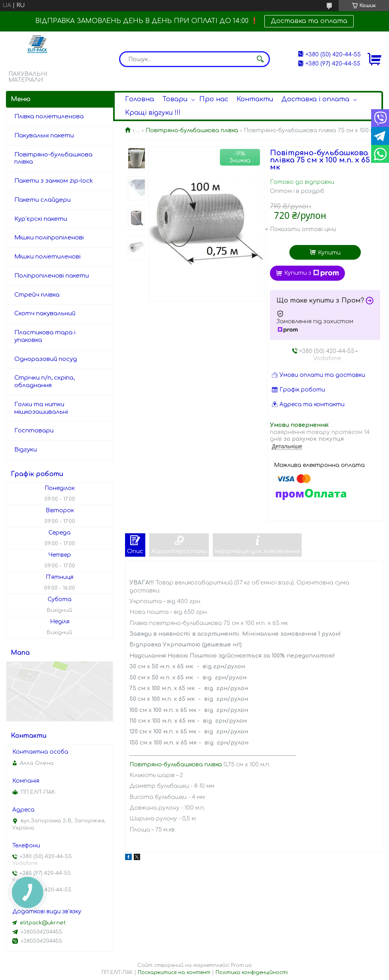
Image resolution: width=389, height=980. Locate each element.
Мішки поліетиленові (47, 257)
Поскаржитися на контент (174, 972)
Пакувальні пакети (44, 136)
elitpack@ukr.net (43, 923)
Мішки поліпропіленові (49, 238)
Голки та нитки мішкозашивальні (41, 408)
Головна (140, 99)
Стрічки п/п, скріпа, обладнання (44, 382)
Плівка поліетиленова (49, 117)
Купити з (312, 273)
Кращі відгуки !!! (153, 113)
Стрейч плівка (37, 295)
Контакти (255, 99)
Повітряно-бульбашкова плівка (192, 130)
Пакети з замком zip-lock (54, 181)
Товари (175, 99)
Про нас (214, 99)
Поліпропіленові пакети (52, 276)
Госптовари (34, 431)
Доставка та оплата (309, 21)
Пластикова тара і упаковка (45, 336)
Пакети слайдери (42, 200)
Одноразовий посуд (46, 359)
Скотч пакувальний (45, 313)
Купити (329, 253)
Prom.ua (241, 965)
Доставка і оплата (315, 99)
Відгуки (26, 450)
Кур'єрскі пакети (41, 219)
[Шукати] (260, 59)
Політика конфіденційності (252, 972)
